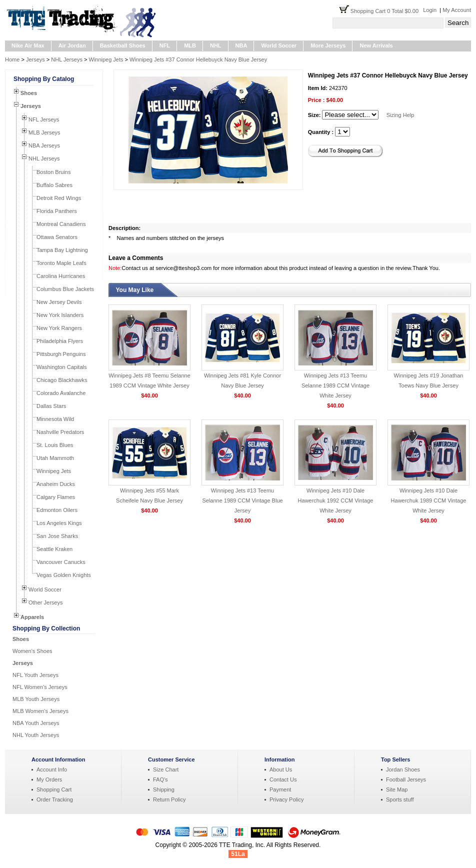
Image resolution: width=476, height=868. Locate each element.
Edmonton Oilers (57, 510)
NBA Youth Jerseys (36, 723)
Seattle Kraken (54, 549)
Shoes (29, 93)
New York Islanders (60, 315)
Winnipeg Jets (106, 59)
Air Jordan (72, 45)
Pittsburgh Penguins (61, 354)
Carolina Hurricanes (61, 276)
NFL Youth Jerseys (35, 675)
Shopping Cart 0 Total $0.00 (387, 11)
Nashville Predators (60, 432)
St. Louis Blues (55, 445)
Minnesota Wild (55, 419)
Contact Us (283, 779)
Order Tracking (55, 799)
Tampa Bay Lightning (62, 250)
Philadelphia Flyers (60, 341)
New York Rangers (59, 328)
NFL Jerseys (44, 119)
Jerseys (35, 59)
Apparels (32, 617)
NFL (165, 45)
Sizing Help (400, 115)
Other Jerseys (45, 602)
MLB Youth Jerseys (36, 699)
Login (430, 10)
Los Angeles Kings (59, 523)
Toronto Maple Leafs (61, 263)
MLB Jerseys (44, 132)
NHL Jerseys (67, 59)
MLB (190, 45)
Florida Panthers (57, 211)
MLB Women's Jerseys (40, 711)
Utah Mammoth (55, 458)
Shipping (164, 789)
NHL (216, 45)
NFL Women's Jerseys (40, 687)
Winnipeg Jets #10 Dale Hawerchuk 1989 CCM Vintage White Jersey (429, 500)
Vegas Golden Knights (64, 575)
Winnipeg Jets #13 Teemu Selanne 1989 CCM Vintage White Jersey (335, 385)
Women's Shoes (32, 651)
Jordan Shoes (403, 769)
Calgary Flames (56, 497)
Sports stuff (400, 799)
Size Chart (166, 769)
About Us (281, 769)
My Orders (49, 779)
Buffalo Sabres (54, 185)
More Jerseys (328, 45)
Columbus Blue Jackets (65, 289)
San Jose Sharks (57, 536)
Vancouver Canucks (61, 562)
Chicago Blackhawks (62, 380)
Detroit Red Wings (59, 198)
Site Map (397, 789)
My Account (457, 10)
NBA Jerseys (44, 145)
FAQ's (160, 779)
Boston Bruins (53, 172)
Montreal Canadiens (61, 224)
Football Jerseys (406, 779)
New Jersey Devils (59, 302)
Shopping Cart (54, 789)
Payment (280, 789)
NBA (241, 45)
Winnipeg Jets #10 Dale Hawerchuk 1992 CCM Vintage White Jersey (336, 500)
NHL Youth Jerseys (36, 735)
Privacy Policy (286, 799)
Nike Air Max (28, 45)
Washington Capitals (61, 367)
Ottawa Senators (57, 237)
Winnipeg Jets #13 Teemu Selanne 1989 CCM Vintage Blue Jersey (242, 500)
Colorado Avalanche (61, 393)
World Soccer (279, 45)
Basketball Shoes (123, 45)
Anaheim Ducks (56, 484)
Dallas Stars (51, 406)
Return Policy (169, 799)
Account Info (52, 769)
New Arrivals (376, 45)
